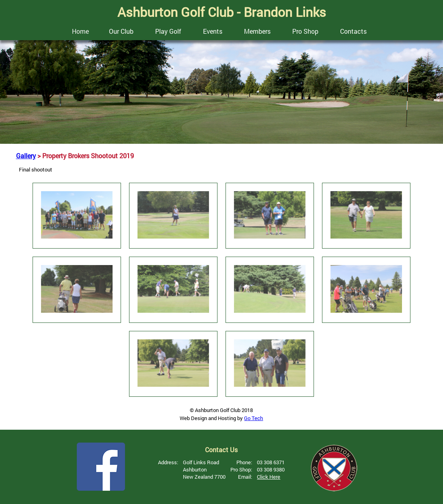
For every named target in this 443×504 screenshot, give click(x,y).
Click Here (269, 477)
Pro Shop (305, 31)
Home (80, 31)
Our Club (121, 31)
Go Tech (253, 418)
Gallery (26, 156)
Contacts (353, 31)
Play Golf (168, 31)
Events (213, 31)
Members (257, 31)
